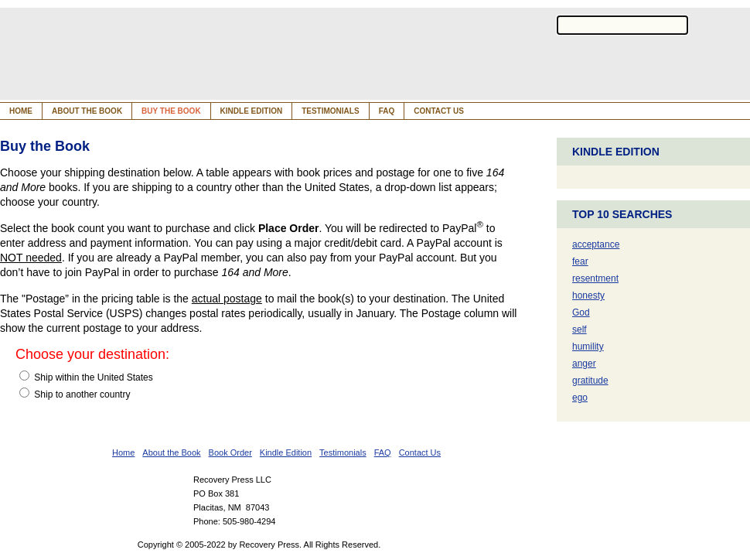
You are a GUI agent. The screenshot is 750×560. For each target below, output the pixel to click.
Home (21, 111)
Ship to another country (75, 394)
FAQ (387, 111)
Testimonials (330, 111)
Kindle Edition (252, 111)
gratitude (590, 381)
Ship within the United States (86, 377)
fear (580, 261)
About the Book (87, 111)
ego (580, 398)
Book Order (230, 452)
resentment (595, 278)
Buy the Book (171, 111)
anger (584, 364)
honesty (588, 295)
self (580, 330)
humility (588, 347)
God (581, 312)
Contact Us (439, 111)
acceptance (596, 244)
